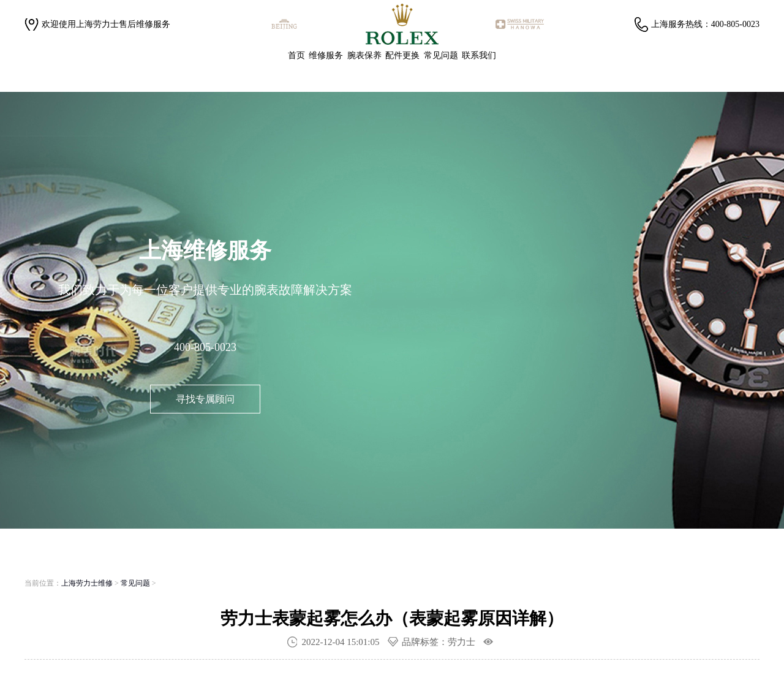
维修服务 (326, 55)
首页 (296, 55)
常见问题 (441, 55)
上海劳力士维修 (87, 583)
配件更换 (402, 55)
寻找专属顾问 (205, 399)
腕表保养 (364, 55)
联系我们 (479, 55)
